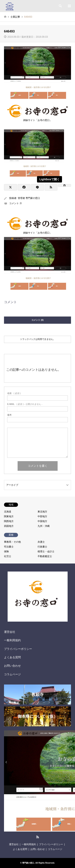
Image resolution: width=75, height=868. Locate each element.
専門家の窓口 (28, 863)
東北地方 (42, 512)
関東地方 (9, 516)
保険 (6, 551)
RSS (38, 837)
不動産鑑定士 (45, 556)
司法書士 (9, 547)
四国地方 (9, 526)
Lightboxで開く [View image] (49, 179)
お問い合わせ (12, 666)
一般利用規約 (12, 640)
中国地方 (42, 521)
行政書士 (42, 547)
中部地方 (42, 516)
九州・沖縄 (44, 526)
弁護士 (41, 542)
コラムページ (12, 674)
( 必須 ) (14, 393)
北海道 (8, 512)
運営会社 (10, 632)
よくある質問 (12, 657)
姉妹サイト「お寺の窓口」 (37, 119)
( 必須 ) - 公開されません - (25, 404)
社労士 (8, 556)
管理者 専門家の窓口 (29, 198)
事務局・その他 (12, 542)
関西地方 (9, 521)
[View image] (34, 176)
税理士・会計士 (46, 551)
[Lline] (37, 187)
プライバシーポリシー (18, 649)
